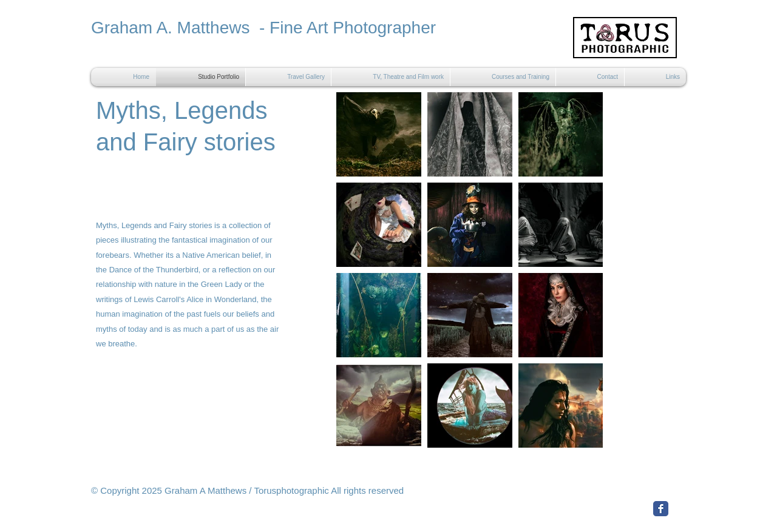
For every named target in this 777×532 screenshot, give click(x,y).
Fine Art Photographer (353, 28)
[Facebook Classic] (661, 509)
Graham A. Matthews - (180, 28)
